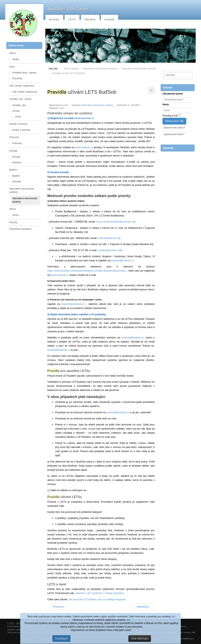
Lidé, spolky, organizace (22, 86)
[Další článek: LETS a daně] (143, 607)
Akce (12, 67)
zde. (174, 617)
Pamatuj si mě (170, 116)
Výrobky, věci (19, 105)
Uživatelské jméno (173, 94)
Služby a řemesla (18, 124)
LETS (72, 19)
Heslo (166, 104)
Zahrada (17, 182)
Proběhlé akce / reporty (24, 73)
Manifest (90, 19)
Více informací (140, 639)
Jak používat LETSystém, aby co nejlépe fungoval (97, 599)
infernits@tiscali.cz (109, 238)
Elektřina (17, 163)
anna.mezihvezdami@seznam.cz (115, 222)
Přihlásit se (174, 121)
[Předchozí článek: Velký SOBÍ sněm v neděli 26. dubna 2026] (58, 607)
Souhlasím (61, 639)
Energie (13, 151)
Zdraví (13, 209)
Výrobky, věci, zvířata (20, 99)
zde (128, 620)
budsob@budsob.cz (122, 260)
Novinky (54, 19)
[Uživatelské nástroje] (151, 90)
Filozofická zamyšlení (20, 229)
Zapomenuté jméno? (174, 128)
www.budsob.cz (85, 118)
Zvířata (16, 111)
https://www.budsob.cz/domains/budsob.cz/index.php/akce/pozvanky (87, 271)
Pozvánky (17, 78)
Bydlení (13, 170)
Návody (13, 222)
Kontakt (109, 19)
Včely (18, 117)
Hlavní (13, 53)
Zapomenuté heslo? (174, 134)
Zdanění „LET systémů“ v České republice (100, 593)
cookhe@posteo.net (109, 250)
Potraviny (14, 137)
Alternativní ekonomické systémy (22, 190)
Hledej (16, 59)
